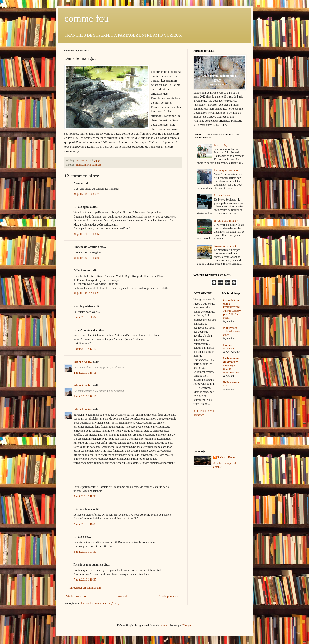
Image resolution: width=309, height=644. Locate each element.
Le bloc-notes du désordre (231, 360)
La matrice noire (224, 196)
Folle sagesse (231, 383)
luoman (164, 625)
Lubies (227, 345)
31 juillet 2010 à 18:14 (87, 234)
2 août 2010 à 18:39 (85, 524)
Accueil (123, 596)
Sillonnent (229, 349)
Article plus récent (76, 596)
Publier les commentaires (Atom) (100, 603)
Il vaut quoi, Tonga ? (226, 221)
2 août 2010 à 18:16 (85, 396)
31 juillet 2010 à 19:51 (87, 293)
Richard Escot (226, 457)
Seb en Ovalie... (83, 362)
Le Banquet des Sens (226, 170)
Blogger (187, 625)
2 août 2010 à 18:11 (85, 373)
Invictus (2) (221, 145)
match (88, 165)
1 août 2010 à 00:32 (85, 317)
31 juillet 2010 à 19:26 (87, 258)
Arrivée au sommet (225, 246)
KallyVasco (230, 328)
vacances (97, 165)
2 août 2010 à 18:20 (85, 496)
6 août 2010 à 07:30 (85, 552)
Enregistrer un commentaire (86, 588)
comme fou (87, 18)
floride (80, 165)
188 (225, 386)
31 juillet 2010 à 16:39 (87, 194)
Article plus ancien (169, 596)
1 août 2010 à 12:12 (85, 349)
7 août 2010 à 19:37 (85, 580)
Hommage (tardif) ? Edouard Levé (231, 369)
